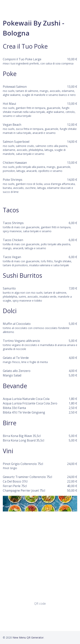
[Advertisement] (40, 556)
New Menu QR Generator (28, 637)
